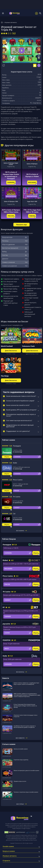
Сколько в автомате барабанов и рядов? (20, 401)
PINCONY (11, 216)
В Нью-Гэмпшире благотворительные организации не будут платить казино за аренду (25, 706)
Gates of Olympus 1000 (11, 201)
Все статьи (21, 804)
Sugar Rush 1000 (32, 201)
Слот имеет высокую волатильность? (19, 421)
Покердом (17, 446)
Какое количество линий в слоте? (18, 405)
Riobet (5, 560)
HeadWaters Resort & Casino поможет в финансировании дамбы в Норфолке (25, 727)
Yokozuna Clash (28, 346)
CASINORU (11, 182)
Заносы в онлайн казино (21, 749)
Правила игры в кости (20, 781)
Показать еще (21, 225)
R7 (4, 607)
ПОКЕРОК (7, 640)
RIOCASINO (32, 182)
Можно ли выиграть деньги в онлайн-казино (26, 770)
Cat (14, 514)
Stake (15, 463)
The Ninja (5, 376)
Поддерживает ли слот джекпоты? (18, 431)
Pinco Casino (18, 480)
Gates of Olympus (32, 164)
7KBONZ (32, 216)
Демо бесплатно (11, 159)
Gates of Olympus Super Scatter (11, 164)
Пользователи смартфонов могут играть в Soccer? (21, 415)
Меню (3, 13)
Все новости (21, 738)
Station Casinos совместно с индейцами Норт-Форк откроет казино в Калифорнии (27, 684)
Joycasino (6, 624)
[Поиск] (40, 13)
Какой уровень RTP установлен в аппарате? (21, 410)
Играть (7, 457)
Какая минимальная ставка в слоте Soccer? (21, 396)
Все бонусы (21, 672)
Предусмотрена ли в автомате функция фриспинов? (20, 426)
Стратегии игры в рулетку (21, 760)
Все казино (22, 531)
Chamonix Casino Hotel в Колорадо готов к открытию (26, 716)
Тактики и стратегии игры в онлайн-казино (26, 792)
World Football (7, 346)
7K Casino (17, 497)
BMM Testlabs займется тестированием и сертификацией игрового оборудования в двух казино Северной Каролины (27, 695)
